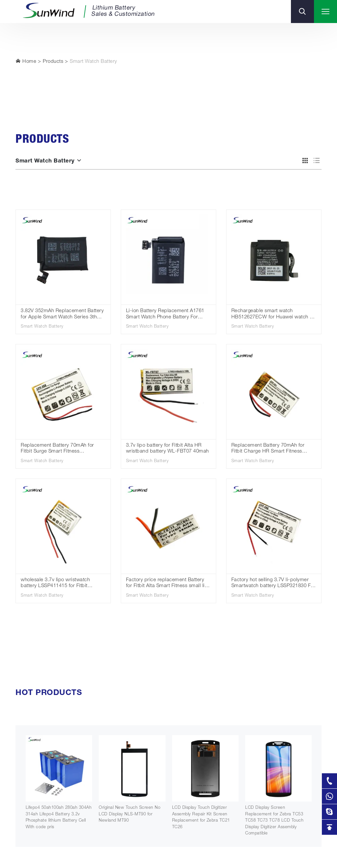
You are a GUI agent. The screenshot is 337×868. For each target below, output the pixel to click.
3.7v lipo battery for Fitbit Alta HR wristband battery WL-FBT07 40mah (168, 449)
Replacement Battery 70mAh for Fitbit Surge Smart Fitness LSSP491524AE (57, 449)
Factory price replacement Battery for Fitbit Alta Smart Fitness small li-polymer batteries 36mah (167, 584)
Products (53, 62)
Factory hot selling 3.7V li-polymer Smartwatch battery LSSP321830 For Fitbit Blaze (273, 584)
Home (26, 61)
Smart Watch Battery (93, 62)
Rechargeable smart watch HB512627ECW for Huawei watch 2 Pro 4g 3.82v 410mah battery (272, 315)
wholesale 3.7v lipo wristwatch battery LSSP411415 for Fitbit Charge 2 (55, 584)
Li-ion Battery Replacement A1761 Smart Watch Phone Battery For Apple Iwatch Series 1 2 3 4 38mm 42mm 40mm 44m (165, 315)
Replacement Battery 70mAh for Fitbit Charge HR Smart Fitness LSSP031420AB (268, 449)
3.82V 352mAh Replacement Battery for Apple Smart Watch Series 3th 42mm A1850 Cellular (62, 315)
